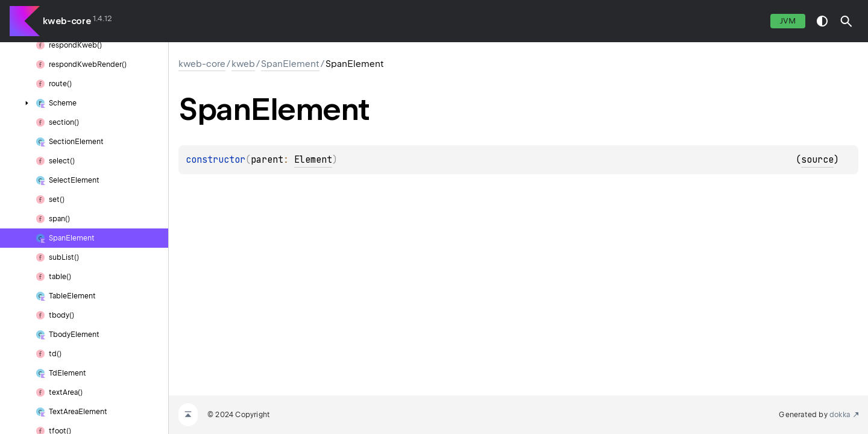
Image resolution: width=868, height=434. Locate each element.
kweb (243, 64)
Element (313, 160)
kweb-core (67, 21)
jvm (788, 21)
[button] (846, 21)
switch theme (822, 21)
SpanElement (290, 64)
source (817, 160)
